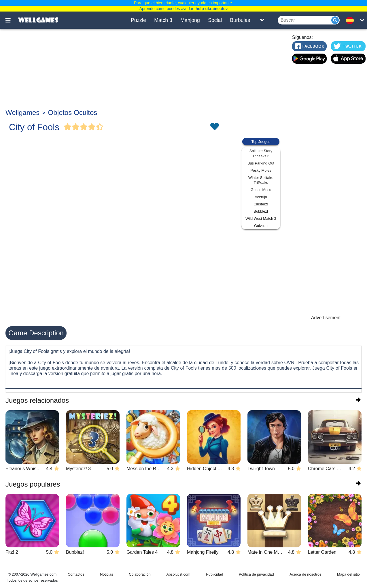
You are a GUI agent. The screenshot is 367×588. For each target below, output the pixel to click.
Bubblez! (261, 211)
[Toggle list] (262, 20)
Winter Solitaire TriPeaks (261, 180)
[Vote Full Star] (68, 127)
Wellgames (22, 113)
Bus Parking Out (261, 163)
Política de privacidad (256, 574)
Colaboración (140, 574)
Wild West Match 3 (261, 219)
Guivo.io (261, 226)
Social (215, 20)
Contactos (76, 574)
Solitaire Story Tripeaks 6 (261, 153)
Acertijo (261, 197)
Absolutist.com (178, 574)
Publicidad (214, 574)
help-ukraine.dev (212, 9)
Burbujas (240, 20)
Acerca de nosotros (305, 574)
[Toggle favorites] (214, 127)
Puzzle (138, 20)
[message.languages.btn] (351, 20)
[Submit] (335, 20)
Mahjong (190, 20)
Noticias (107, 574)
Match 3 (163, 20)
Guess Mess (261, 190)
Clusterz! (261, 204)
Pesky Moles (261, 170)
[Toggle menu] (11, 20)
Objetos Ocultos (73, 113)
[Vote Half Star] (100, 127)
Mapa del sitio (348, 574)
